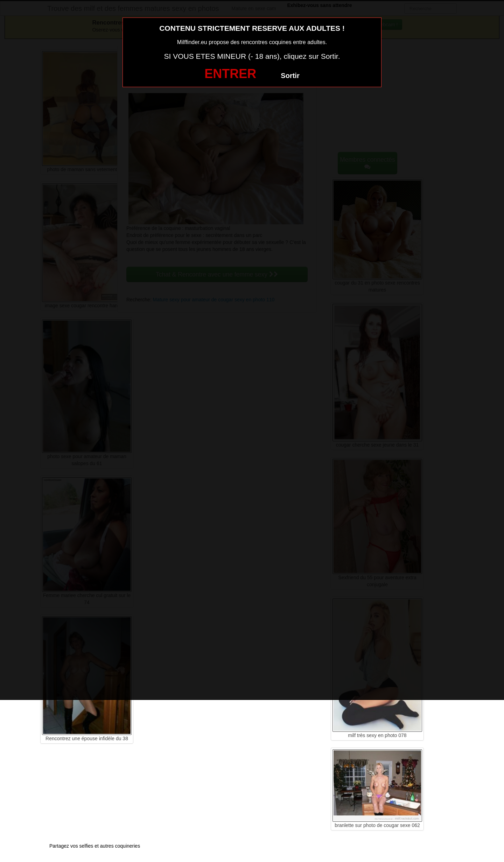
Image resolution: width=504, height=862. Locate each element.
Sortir (290, 76)
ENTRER (230, 74)
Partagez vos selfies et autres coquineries (95, 846)
